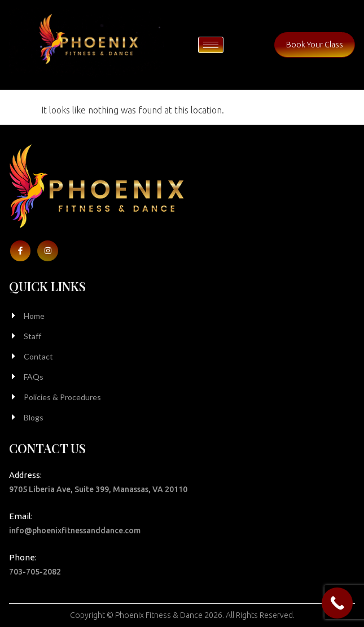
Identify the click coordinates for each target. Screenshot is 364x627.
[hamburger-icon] (211, 45)
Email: (21, 516)
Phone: (23, 557)
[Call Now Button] (337, 603)
